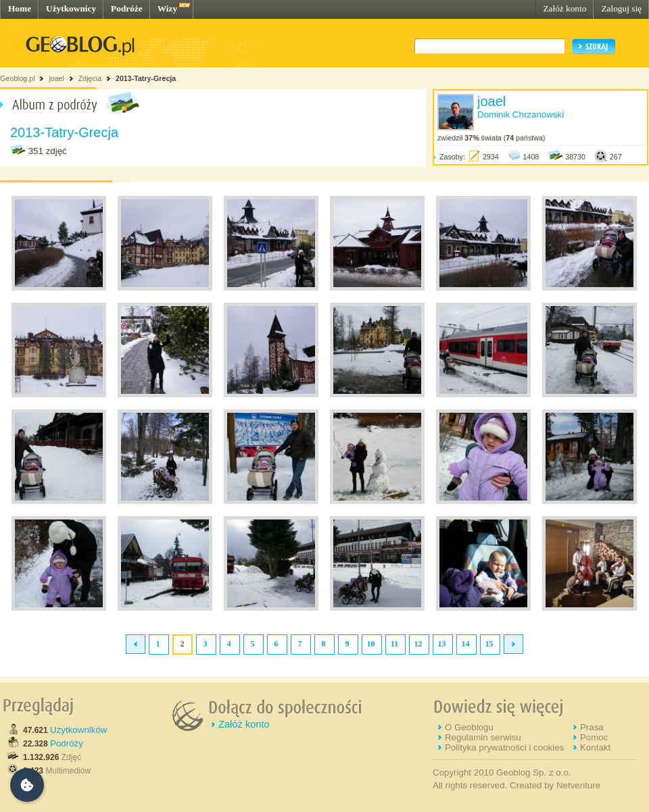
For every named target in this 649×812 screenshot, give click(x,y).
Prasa (592, 727)
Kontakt (595, 747)
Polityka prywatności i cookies (504, 747)
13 (442, 644)
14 (466, 644)
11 (394, 644)
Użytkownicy (71, 8)
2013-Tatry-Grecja (146, 78)
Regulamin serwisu (483, 737)
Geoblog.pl (18, 78)
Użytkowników (78, 730)
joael (56, 78)
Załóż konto (564, 8)
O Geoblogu (469, 727)
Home (20, 8)
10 (371, 644)
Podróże (127, 8)
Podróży (67, 743)
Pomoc (594, 737)
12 (418, 644)
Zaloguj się (621, 8)
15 (489, 644)
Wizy (167, 8)
